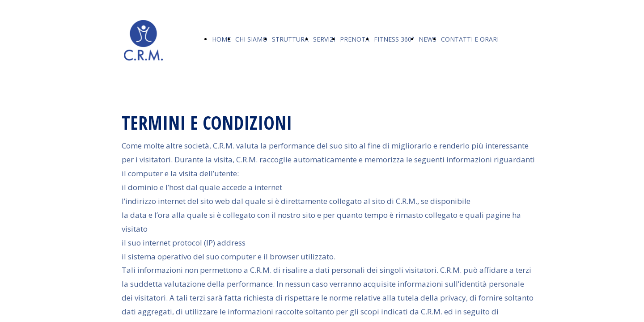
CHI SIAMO (251, 39)
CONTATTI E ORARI (470, 39)
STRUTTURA (290, 39)
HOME (221, 39)
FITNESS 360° (394, 39)
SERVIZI (324, 39)
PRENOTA (355, 39)
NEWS (428, 39)
